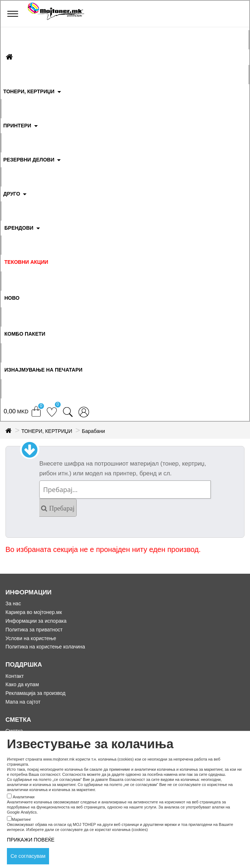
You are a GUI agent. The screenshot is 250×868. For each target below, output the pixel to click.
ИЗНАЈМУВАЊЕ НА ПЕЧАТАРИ (43, 370)
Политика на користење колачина (45, 647)
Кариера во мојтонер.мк (34, 612)
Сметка (14, 731)
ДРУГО (12, 194)
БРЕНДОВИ (19, 228)
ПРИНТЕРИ (17, 126)
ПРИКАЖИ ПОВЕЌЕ (31, 840)
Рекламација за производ (35, 693)
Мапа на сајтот (23, 702)
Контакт (15, 676)
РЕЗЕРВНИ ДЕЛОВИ (29, 160)
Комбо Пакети (25, 334)
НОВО (12, 298)
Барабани (93, 431)
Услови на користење (31, 638)
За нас (13, 603)
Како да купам (22, 684)
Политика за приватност (34, 630)
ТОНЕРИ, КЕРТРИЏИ (29, 91)
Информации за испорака (36, 621)
